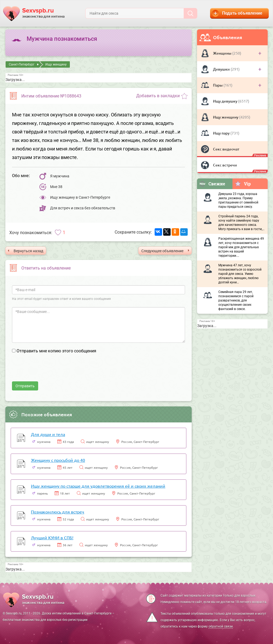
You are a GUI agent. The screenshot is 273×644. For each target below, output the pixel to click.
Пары (218, 85)
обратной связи (221, 626)
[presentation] (53, 371)
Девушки (222, 69)
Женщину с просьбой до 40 (58, 460)
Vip (243, 184)
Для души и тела (48, 434)
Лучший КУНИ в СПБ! (52, 537)
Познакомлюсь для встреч (58, 512)
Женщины (223, 53)
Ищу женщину (226, 117)
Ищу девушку (226, 101)
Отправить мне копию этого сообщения (56, 351)
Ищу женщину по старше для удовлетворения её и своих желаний (98, 486)
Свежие (212, 184)
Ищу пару (222, 133)
